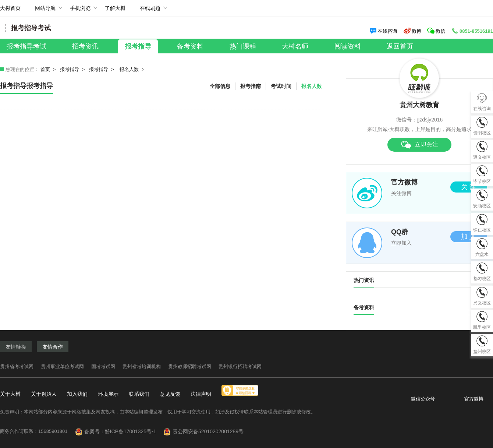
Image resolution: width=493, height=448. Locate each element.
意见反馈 (170, 394)
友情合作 (53, 347)
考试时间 (281, 86)
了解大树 (115, 8)
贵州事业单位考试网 (62, 366)
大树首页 (10, 8)
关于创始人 (44, 394)
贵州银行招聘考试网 (240, 366)
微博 (412, 31)
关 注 (469, 187)
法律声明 (201, 394)
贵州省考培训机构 (142, 366)
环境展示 (108, 394)
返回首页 (400, 46)
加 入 (469, 237)
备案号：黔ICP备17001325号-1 (123, 431)
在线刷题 (150, 11)
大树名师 (295, 46)
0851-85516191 (472, 31)
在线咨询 (383, 31)
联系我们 (139, 394)
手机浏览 (80, 11)
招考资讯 (85, 46)
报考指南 (251, 86)
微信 (437, 31)
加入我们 (77, 394)
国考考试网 (103, 366)
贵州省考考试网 (17, 366)
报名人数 (129, 69)
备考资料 (190, 46)
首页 (45, 69)
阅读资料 (348, 46)
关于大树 (10, 394)
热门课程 (243, 46)
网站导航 (45, 11)
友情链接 (16, 347)
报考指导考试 (26, 46)
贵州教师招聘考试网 (190, 366)
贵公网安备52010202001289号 (208, 431)
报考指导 (138, 46)
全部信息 (220, 86)
